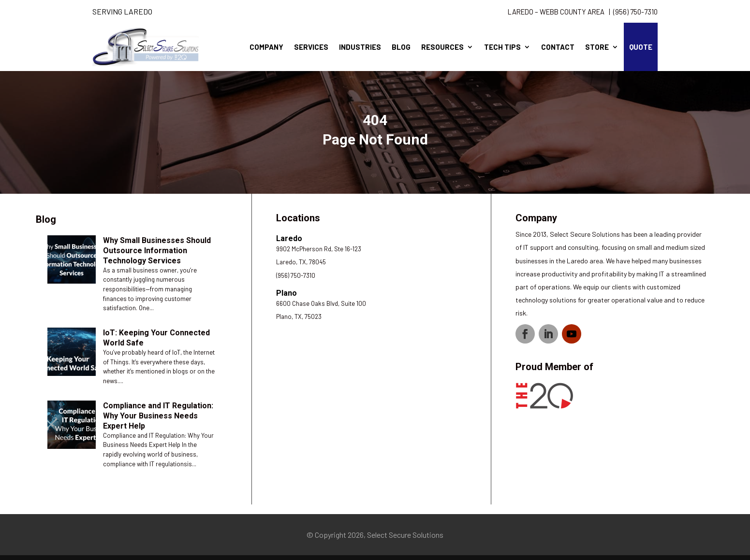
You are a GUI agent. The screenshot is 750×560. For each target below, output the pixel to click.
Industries (360, 47)
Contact (558, 47)
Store (597, 47)
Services (311, 47)
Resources (442, 47)
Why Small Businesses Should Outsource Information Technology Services (157, 251)
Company (266, 47)
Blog (401, 47)
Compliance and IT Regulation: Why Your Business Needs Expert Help (158, 416)
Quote (641, 47)
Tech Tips (502, 47)
